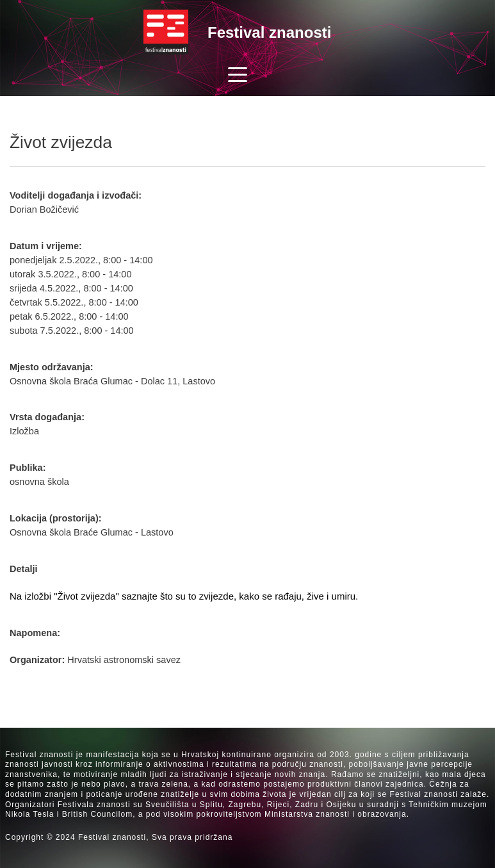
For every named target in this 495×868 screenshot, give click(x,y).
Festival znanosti (269, 32)
